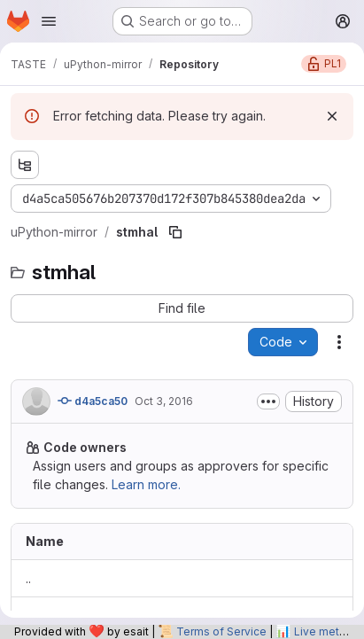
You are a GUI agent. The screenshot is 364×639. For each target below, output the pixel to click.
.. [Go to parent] (28, 578)
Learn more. (146, 484)
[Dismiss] (332, 116)
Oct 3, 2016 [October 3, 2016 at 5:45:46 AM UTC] (164, 401)
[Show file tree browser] (25, 165)
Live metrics (326, 631)
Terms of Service (221, 631)
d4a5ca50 (93, 401)
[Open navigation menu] (49, 21)
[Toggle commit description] (268, 401)
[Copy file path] (175, 232)
